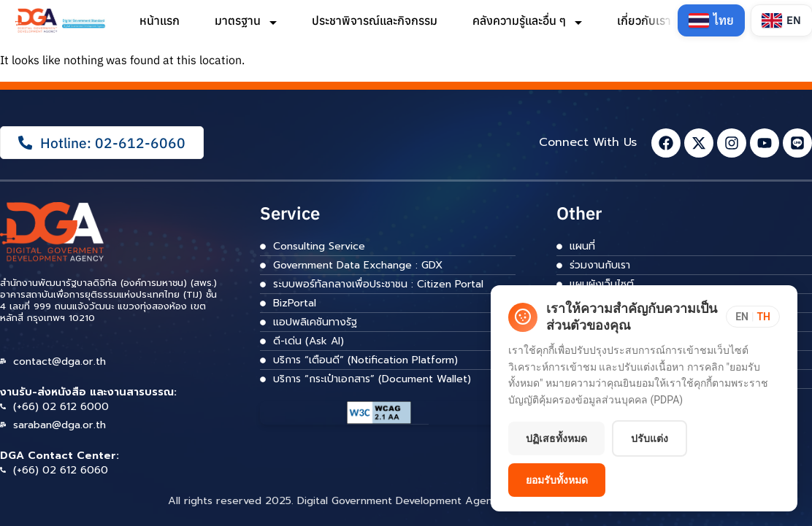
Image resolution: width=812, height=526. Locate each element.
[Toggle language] (753, 317)
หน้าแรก (160, 20)
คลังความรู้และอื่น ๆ (527, 20)
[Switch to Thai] (711, 20)
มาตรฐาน (246, 20)
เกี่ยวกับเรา (652, 20)
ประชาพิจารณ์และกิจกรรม (375, 20)
